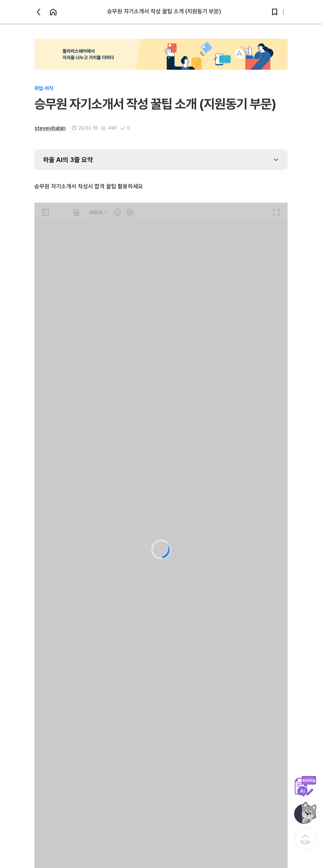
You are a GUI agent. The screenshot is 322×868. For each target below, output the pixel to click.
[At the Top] (305, 839)
